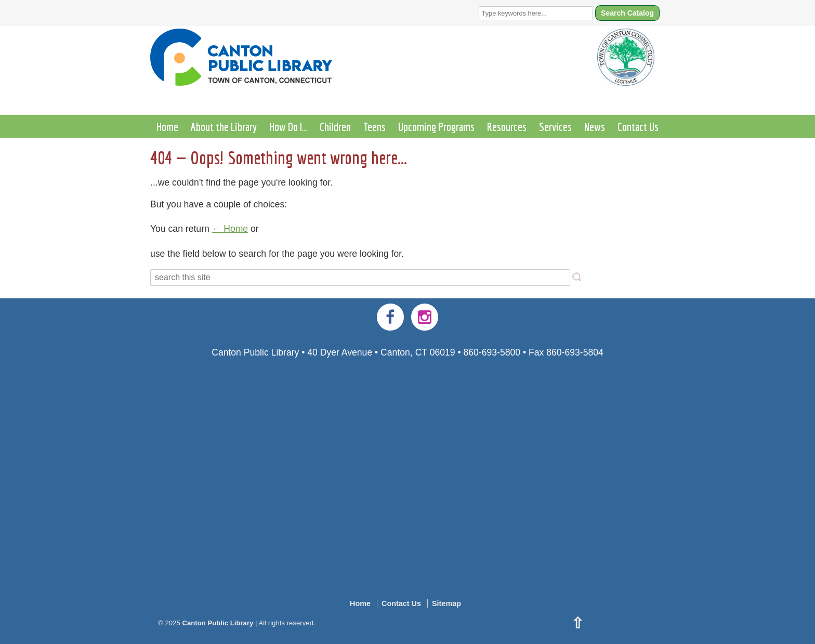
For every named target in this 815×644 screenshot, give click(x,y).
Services (555, 127)
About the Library (224, 127)
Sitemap (446, 603)
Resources (507, 127)
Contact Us (638, 127)
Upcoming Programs (436, 127)
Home (167, 127)
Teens (374, 127)
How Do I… (288, 127)
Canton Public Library (218, 623)
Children (335, 127)
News (595, 127)
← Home (230, 229)
